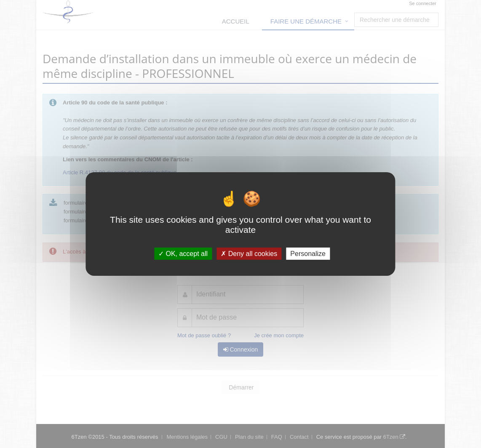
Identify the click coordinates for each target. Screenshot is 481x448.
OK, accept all (183, 254)
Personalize (308, 254)
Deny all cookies (249, 254)
